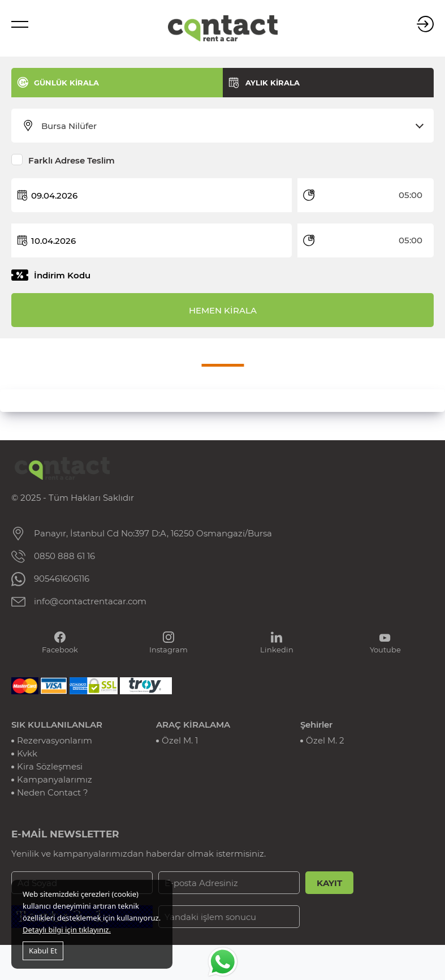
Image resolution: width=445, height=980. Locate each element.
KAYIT (329, 883)
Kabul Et (43, 951)
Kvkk (27, 753)
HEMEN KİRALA (223, 310)
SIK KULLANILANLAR (57, 725)
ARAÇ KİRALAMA (193, 725)
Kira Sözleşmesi (50, 766)
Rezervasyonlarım (55, 740)
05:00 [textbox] (411, 195)
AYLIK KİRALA (273, 83)
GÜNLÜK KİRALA (66, 83)
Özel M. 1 (180, 740)
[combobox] (230, 126)
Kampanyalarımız (55, 779)
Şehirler (316, 725)
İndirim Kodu (62, 275)
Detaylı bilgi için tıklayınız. (67, 930)
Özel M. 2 (325, 740)
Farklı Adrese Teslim (72, 160)
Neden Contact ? (53, 792)
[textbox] (230, 126)
